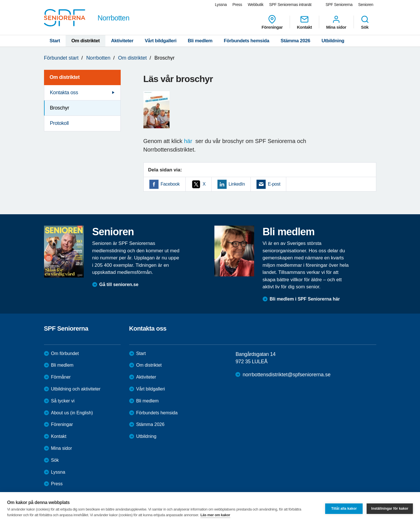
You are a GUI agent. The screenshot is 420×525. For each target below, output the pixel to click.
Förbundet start (61, 58)
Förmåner (61, 377)
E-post (274, 184)
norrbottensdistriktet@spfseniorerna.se (286, 375)
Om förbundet (65, 353)
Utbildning (333, 41)
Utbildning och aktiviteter (76, 389)
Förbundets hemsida (246, 41)
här (190, 141)
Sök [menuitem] (365, 22)
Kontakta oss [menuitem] (64, 93)
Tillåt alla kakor (344, 509)
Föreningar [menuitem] (272, 22)
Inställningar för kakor (390, 509)
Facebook (170, 184)
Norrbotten (98, 58)
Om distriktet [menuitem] (65, 77)
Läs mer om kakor (215, 515)
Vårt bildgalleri (161, 41)
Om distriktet (85, 41)
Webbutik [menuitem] (255, 5)
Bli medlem (200, 41)
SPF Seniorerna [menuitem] (339, 5)
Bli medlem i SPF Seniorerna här (305, 299)
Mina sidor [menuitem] (336, 22)
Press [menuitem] (237, 5)
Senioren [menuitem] (366, 5)
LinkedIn (237, 184)
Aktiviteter (122, 41)
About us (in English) (72, 413)
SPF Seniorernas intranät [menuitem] (290, 5)
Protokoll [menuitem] (59, 123)
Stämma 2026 (295, 41)
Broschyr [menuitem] (60, 108)
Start (55, 41)
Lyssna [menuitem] (221, 5)
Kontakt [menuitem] (304, 22)
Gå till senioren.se (119, 284)
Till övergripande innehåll (0, 0)
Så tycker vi (63, 401)
